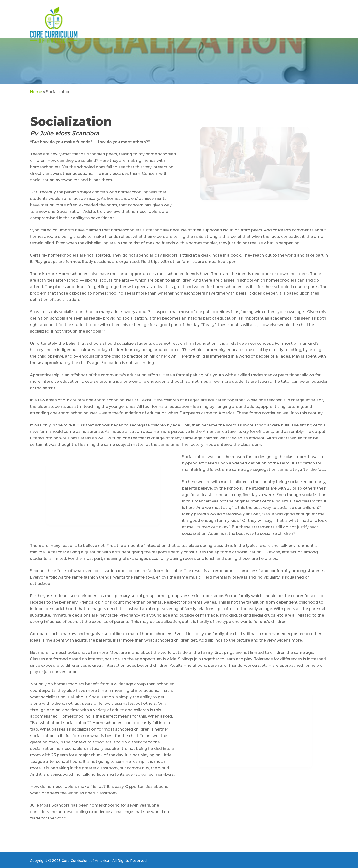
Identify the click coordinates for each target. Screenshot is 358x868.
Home (36, 92)
